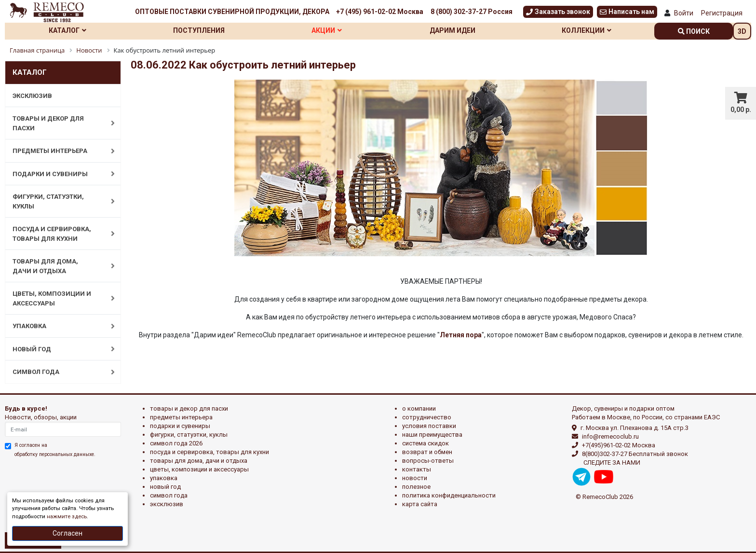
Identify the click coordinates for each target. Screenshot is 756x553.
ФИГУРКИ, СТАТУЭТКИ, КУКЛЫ (59, 201)
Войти (684, 13)
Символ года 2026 (176, 443)
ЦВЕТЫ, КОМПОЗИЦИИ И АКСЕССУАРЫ (59, 298)
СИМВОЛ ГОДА (59, 372)
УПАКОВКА (59, 326)
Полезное (416, 487)
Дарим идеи (452, 30)
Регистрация (722, 13)
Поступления (199, 30)
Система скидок (425, 443)
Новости (415, 478)
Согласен (67, 533)
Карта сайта (420, 504)
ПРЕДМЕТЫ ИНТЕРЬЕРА (59, 151)
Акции (327, 30)
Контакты (417, 469)
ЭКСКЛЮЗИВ (32, 96)
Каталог (67, 30)
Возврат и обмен (427, 452)
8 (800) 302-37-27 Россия (472, 12)
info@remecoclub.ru (610, 436)
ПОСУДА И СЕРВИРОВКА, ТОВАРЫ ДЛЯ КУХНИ (59, 234)
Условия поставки (429, 426)
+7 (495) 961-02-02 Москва (380, 12)
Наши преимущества (432, 435)
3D (742, 31)
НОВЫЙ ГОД (59, 349)
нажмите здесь (67, 517)
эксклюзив (167, 504)
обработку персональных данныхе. (55, 454)
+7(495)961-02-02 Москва (619, 445)
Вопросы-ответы (428, 461)
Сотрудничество (427, 417)
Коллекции (587, 30)
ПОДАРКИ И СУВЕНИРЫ (59, 174)
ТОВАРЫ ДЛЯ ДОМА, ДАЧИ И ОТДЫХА (59, 266)
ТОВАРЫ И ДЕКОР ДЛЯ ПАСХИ (59, 123)
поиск (694, 31)
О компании (419, 408)
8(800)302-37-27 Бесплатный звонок (635, 454)
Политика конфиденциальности (449, 495)
